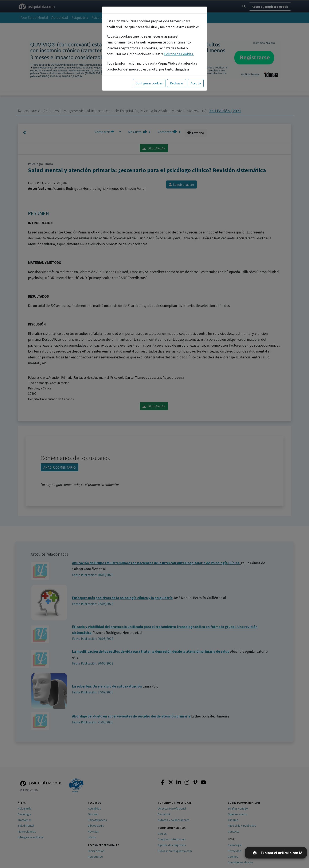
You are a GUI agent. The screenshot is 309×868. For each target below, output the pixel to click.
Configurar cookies (149, 83)
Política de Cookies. (179, 54)
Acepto (196, 83)
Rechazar (177, 83)
